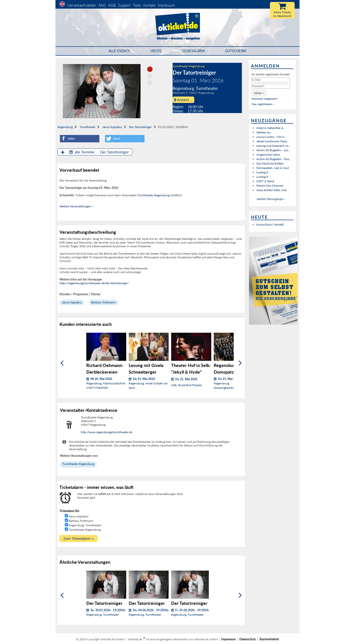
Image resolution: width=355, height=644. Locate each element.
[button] (80, 139)
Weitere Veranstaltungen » (76, 206)
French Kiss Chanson (270, 186)
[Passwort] (271, 86)
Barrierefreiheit (269, 639)
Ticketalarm (193, 51)
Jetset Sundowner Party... (273, 141)
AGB (112, 5)
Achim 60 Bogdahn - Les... (273, 150)
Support (124, 5)
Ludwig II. (263, 172)
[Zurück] (62, 363)
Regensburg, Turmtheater (85, 525)
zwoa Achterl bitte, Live (271, 190)
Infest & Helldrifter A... (271, 128)
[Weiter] (240, 363)
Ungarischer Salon (268, 155)
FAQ (102, 5)
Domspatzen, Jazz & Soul (273, 168)
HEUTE (156, 51)
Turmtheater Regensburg (188, 66)
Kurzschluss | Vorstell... (271, 224)
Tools (137, 5)
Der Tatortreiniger (140, 127)
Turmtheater (88, 127)
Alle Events (119, 51)
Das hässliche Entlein (270, 163)
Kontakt (149, 5)
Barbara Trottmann (103, 302)
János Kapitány (112, 127)
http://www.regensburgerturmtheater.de (106, 432)
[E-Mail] (271, 80)
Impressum (166, 5)
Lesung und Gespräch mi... (274, 146)
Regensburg (65, 127)
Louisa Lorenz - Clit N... (271, 137)
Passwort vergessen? (265, 99)
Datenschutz (248, 639)
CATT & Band (265, 181)
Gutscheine (236, 51)
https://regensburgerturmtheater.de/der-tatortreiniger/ (94, 283)
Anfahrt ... (183, 100)
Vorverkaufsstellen (82, 5)
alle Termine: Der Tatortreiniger (95, 152)
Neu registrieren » (263, 104)
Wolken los (264, 132)
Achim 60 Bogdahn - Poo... (274, 159)
